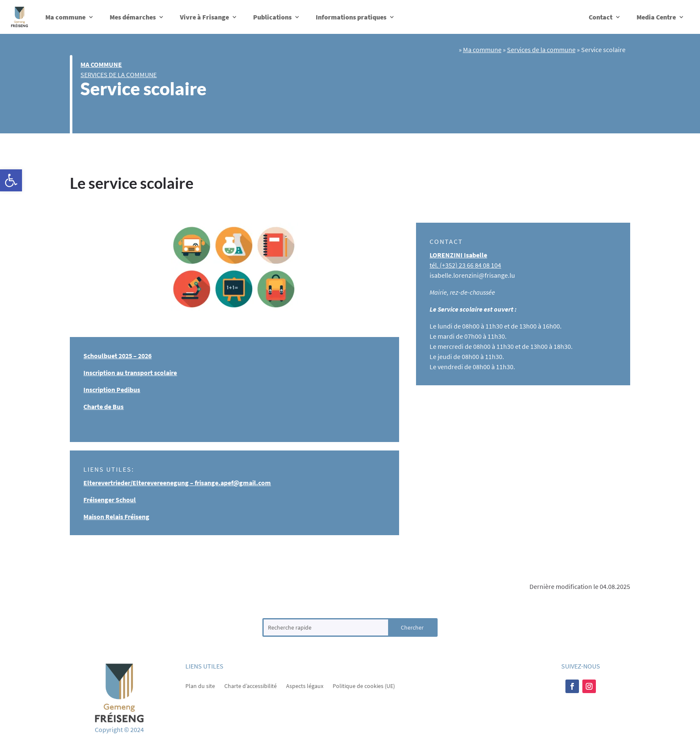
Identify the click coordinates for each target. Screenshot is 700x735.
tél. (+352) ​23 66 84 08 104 (465, 265)
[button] (11, 180)
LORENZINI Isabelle (458, 255)
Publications (272, 17)
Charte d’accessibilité (251, 685)
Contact (601, 17)
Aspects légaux (305, 685)
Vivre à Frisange (204, 17)
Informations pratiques (351, 17)
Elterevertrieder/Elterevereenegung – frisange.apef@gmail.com (177, 483)
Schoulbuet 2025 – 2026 (117, 356)
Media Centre (656, 17)
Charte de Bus (103, 406)
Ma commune (65, 17)
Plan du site (200, 685)
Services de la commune (119, 75)
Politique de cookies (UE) (364, 685)
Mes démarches (133, 17)
